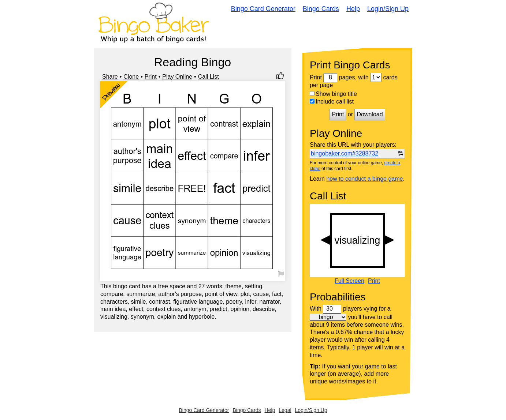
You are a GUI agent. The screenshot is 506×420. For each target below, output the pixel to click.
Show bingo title (333, 94)
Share (110, 77)
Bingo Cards (321, 9)
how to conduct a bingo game (364, 179)
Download (370, 114)
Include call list (332, 102)
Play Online (177, 77)
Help (353, 9)
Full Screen (349, 281)
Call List (209, 77)
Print (151, 77)
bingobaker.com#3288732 (345, 153)
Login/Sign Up (388, 9)
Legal (285, 410)
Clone (131, 77)
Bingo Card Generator (263, 9)
